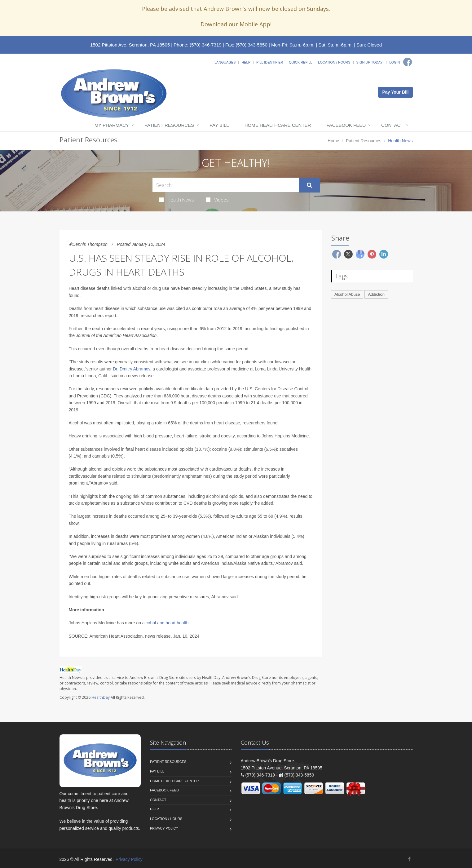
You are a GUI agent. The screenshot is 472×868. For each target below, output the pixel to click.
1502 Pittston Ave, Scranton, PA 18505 (130, 45)
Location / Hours (334, 62)
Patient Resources (169, 125)
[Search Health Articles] (226, 185)
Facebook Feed (346, 125)
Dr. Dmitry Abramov (131, 369)
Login (395, 62)
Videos (217, 200)
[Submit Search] (309, 185)
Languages (225, 62)
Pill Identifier (270, 62)
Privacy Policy (164, 828)
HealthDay (101, 697)
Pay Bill (219, 125)
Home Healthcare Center (278, 125)
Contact (392, 125)
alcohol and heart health (165, 623)
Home (333, 141)
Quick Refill (300, 62)
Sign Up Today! (370, 62)
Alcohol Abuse (347, 294)
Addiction (376, 294)
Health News (176, 200)
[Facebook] (408, 62)
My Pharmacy (112, 125)
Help (246, 62)
